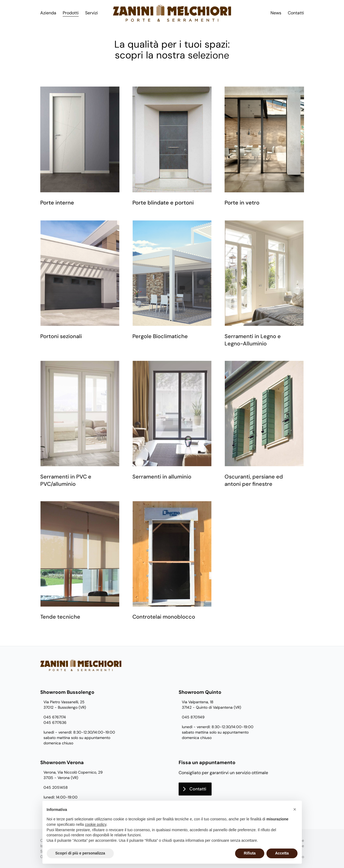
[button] (295, 809)
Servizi (91, 13)
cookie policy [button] (96, 824)
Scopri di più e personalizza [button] (80, 853)
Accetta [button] (282, 853)
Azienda (48, 13)
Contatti (296, 13)
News (276, 13)
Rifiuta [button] (250, 853)
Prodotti (71, 13)
